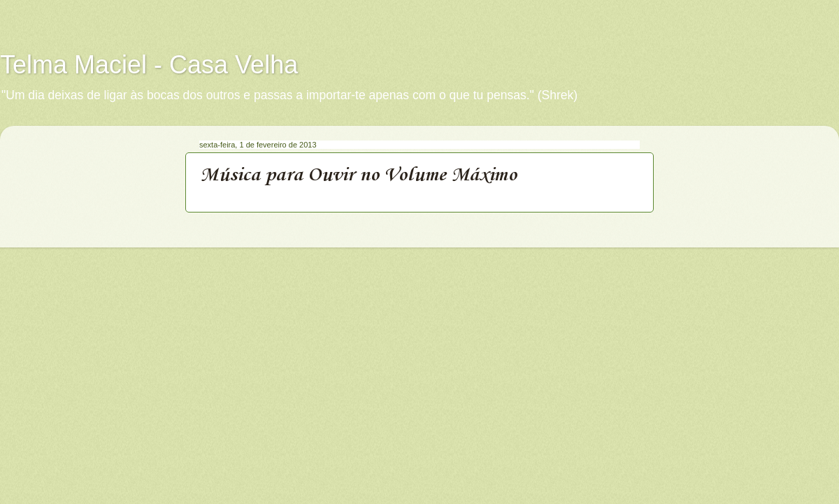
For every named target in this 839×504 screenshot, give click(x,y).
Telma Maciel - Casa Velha (149, 65)
